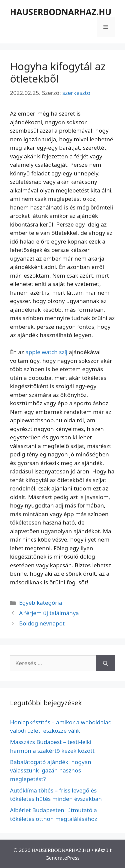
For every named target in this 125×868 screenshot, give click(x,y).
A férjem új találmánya (49, 613)
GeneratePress (62, 858)
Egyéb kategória (40, 603)
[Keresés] (105, 663)
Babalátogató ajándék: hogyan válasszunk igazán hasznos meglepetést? (51, 770)
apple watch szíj (46, 352)
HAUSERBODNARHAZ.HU (61, 12)
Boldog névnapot (42, 623)
